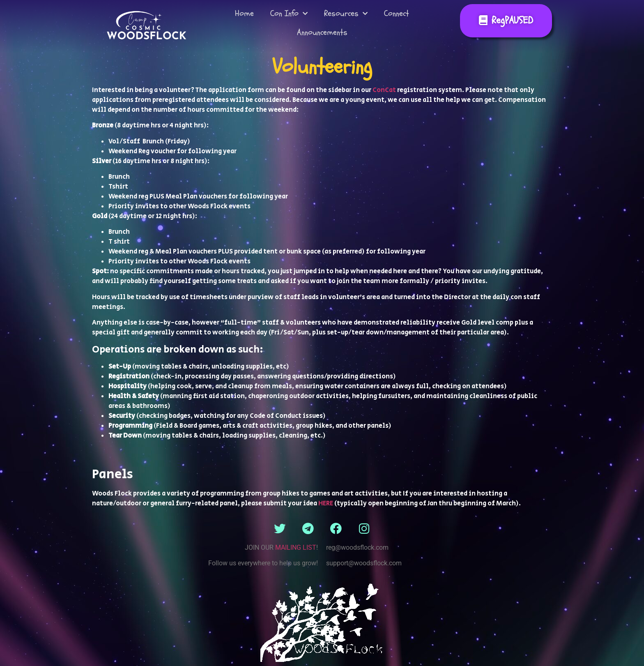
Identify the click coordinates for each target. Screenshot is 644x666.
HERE (326, 504)
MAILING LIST (296, 547)
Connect (397, 13)
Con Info (289, 14)
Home (244, 13)
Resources (346, 14)
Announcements (322, 32)
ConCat (384, 90)
